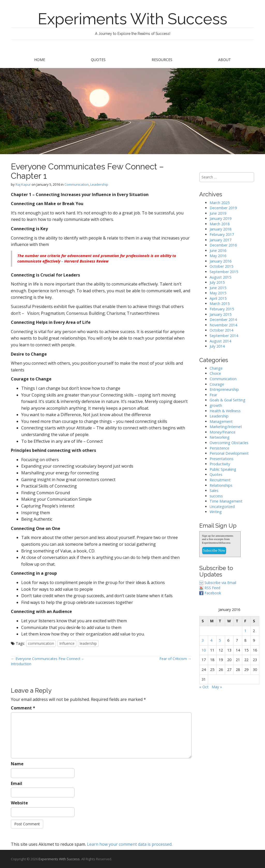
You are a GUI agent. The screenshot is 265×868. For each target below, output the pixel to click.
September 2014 (224, 336)
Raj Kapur (23, 184)
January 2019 (220, 218)
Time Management (226, 501)
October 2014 (221, 330)
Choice (215, 373)
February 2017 (222, 234)
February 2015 (222, 309)
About (224, 60)
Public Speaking (223, 469)
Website (19, 803)
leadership (88, 643)
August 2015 (220, 277)
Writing (216, 512)
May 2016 (218, 256)
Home (40, 60)
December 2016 (223, 245)
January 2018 (220, 229)
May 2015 (218, 293)
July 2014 (217, 346)
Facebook (213, 593)
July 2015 (217, 282)
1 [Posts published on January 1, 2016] (245, 631)
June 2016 (218, 250)
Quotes (98, 60)
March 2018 (220, 224)
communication (41, 643)
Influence (67, 643)
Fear (213, 395)
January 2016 (220, 261)
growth (216, 405)
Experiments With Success (132, 19)
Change (216, 368)
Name (17, 764)
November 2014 (223, 325)
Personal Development (229, 453)
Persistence (219, 448)
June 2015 (218, 288)
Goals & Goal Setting (227, 400)
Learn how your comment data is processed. (130, 844)
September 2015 (224, 272)
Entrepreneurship (224, 389)
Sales (214, 491)
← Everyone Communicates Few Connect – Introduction (47, 661)
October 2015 (221, 266)
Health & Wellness (225, 411)
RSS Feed (212, 588)
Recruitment (220, 480)
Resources (162, 60)
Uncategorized (222, 507)
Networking (220, 437)
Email (17, 783)
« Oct (204, 687)
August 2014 (220, 341)
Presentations (222, 459)
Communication (77, 184)
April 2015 (218, 298)
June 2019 (218, 213)
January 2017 (220, 240)
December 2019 (223, 208)
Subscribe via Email (220, 583)
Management (221, 421)
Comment (23, 708)
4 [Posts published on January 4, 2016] (211, 640)
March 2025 (220, 203)
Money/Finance (223, 432)
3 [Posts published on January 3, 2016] (203, 640)
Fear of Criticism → (175, 659)
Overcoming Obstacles (229, 443)
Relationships (221, 485)
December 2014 (223, 320)
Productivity (220, 464)
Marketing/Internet (226, 427)
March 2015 (220, 304)
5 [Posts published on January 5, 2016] (220, 640)
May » (217, 687)
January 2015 (220, 314)
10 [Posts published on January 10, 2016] (204, 650)
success (216, 496)
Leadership (99, 184)
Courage (217, 384)
